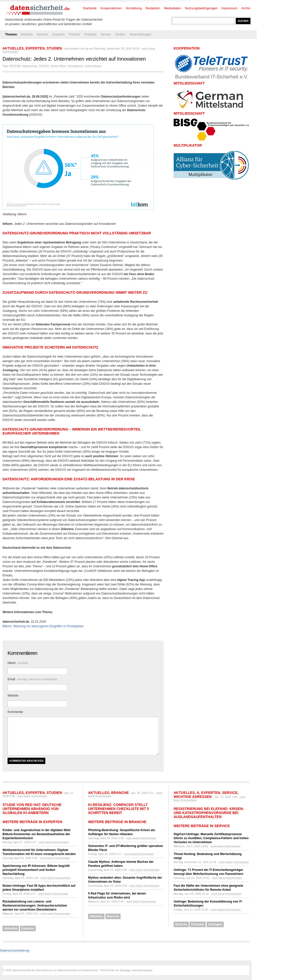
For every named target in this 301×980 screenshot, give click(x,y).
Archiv (246, 8)
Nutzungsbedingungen (201, 8)
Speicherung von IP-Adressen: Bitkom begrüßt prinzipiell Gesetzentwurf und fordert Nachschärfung (36, 870)
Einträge (125, 970)
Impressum (230, 8)
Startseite (90, 8)
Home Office (58, 66)
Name (18, 663)
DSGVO (44, 66)
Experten (58, 34)
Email (33, 679)
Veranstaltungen (141, 34)
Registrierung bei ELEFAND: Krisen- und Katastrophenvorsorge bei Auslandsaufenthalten (209, 813)
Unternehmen (93, 66)
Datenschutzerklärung (15, 951)
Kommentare (145, 970)
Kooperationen (111, 8)
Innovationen (75, 66)
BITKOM (15, 66)
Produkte (90, 34)
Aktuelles (27, 34)
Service (106, 34)
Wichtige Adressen (193, 797)
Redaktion (153, 8)
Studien (120, 34)
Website (13, 696)
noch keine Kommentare (32, 796)
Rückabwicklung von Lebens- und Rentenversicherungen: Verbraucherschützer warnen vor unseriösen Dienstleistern (35, 906)
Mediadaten (173, 8)
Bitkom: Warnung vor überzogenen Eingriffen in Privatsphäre (43, 626)
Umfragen (215, 924)
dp (87, 49)
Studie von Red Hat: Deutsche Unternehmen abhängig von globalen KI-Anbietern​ (32, 809)
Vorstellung (134, 8)
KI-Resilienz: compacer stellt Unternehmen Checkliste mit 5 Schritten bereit (119, 809)
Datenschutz (30, 66)
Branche (43, 34)
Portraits (74, 34)
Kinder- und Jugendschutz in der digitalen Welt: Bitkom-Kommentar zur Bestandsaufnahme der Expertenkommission (37, 834)
